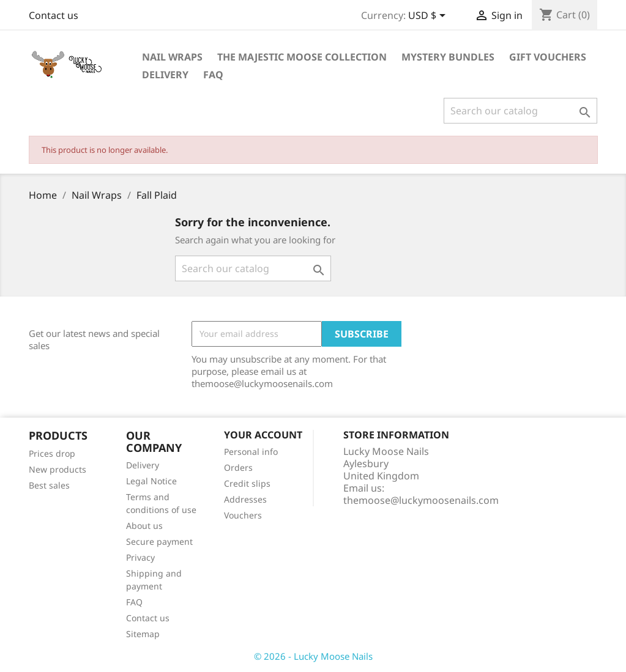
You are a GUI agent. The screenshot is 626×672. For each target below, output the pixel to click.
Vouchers (243, 515)
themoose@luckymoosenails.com (421, 500)
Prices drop (52, 453)
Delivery (165, 75)
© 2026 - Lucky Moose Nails (313, 656)
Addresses (245, 499)
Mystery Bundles (448, 57)
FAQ (213, 75)
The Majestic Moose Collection (302, 57)
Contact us (54, 15)
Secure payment (159, 541)
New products (58, 469)
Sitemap (143, 634)
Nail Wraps (172, 57)
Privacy (140, 557)
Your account (263, 435)
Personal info (251, 452)
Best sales (49, 485)
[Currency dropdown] (429, 17)
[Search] (520, 111)
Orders (238, 467)
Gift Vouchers (548, 57)
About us (144, 526)
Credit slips (247, 483)
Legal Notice (151, 481)
